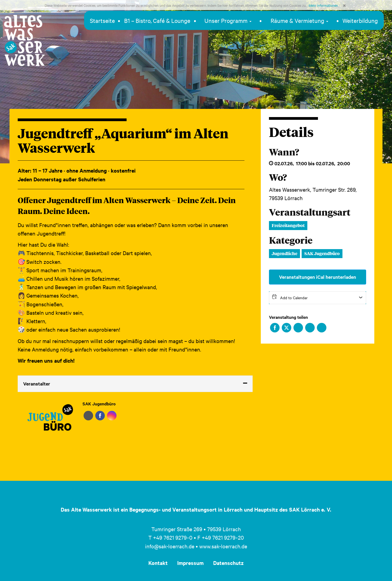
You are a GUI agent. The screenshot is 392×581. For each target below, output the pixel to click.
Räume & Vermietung (299, 20)
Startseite (102, 20)
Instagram (112, 416)
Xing (310, 328)
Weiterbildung (360, 20)
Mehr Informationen (323, 5)
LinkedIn (298, 328)
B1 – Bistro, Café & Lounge (157, 20)
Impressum (190, 563)
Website (88, 416)
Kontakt (158, 563)
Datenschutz (228, 563)
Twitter (287, 328)
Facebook (275, 328)
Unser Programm (228, 20)
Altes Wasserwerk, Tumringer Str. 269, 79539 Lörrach (313, 194)
